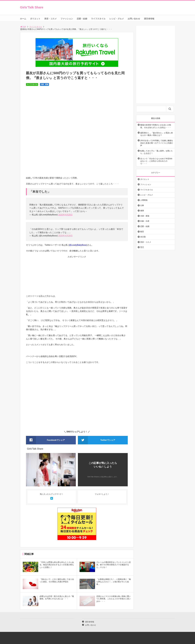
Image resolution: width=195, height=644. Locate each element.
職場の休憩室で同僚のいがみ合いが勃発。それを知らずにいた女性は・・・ (156, 126)
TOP (23, 27)
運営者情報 (149, 19)
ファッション (67, 19)
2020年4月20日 (65, 215)
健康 (142, 211)
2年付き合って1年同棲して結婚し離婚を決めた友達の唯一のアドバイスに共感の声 (157, 143)
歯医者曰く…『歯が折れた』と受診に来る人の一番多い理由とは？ (157, 134)
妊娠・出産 (145, 221)
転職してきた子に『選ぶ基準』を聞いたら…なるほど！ (157, 152)
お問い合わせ (134, 19)
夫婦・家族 (44, 84)
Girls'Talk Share (32, 7)
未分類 (143, 237)
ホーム (23, 19)
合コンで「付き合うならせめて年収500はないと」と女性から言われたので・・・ (156, 161)
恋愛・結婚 (82, 19)
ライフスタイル (98, 19)
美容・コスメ (50, 19)
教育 (142, 232)
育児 (142, 247)
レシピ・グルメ (117, 19)
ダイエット (35, 19)
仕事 (142, 205)
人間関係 (144, 200)
